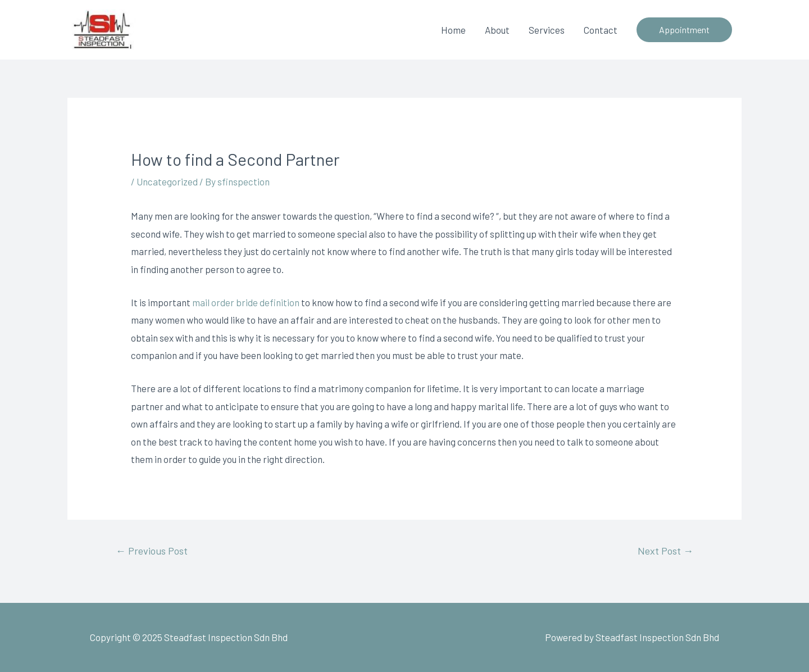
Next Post (665, 551)
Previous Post (152, 551)
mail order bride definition (246, 302)
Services (547, 30)
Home (453, 30)
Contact (601, 30)
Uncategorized (167, 181)
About (497, 30)
